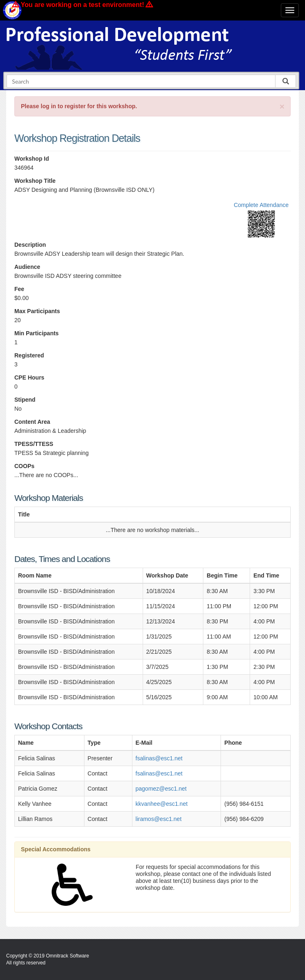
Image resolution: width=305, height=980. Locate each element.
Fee (19, 289)
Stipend (25, 400)
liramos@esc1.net (159, 819)
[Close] (282, 106)
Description (30, 245)
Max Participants (37, 311)
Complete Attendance (261, 205)
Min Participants (36, 333)
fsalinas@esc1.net (159, 758)
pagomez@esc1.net (161, 789)
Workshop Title (35, 181)
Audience (27, 267)
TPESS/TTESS (34, 444)
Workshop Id (32, 159)
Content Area (32, 422)
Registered (29, 355)
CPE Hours (29, 377)
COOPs (24, 466)
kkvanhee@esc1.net (162, 804)
